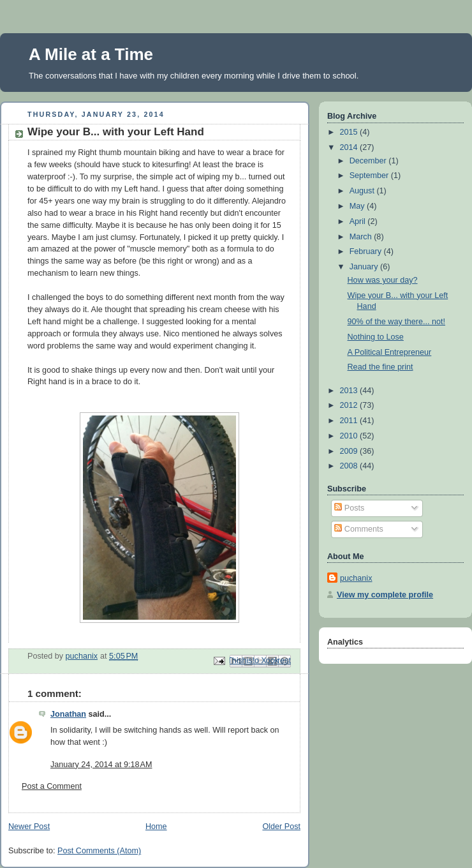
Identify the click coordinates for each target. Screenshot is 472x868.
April (359, 221)
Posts (349, 508)
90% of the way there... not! (397, 322)
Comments (358, 529)
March (362, 237)
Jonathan (68, 714)
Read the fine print (380, 367)
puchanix (356, 578)
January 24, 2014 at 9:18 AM (101, 765)
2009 (350, 451)
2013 (350, 391)
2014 (350, 147)
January (365, 267)
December (369, 161)
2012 (350, 405)
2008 (350, 466)
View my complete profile (385, 595)
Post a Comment (52, 786)
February (367, 251)
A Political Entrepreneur (390, 352)
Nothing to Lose (376, 337)
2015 (350, 132)
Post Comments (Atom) (99, 851)
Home (156, 827)
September (370, 176)
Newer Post (29, 827)
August (363, 191)
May (358, 206)
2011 (350, 421)
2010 (350, 436)
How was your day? (383, 280)
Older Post (281, 827)
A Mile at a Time (91, 54)
